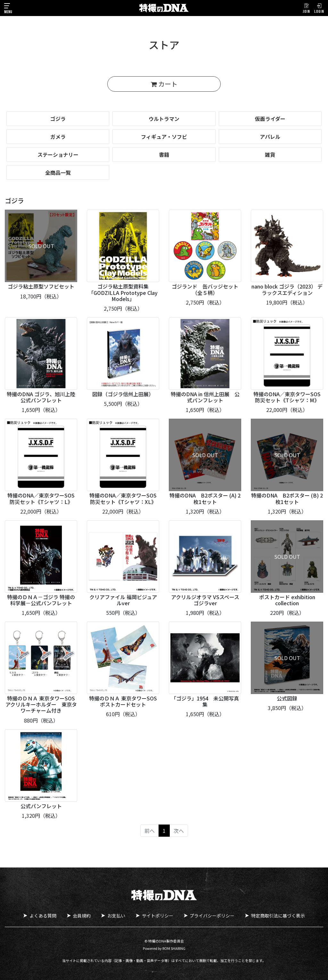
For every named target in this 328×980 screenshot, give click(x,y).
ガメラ (58, 137)
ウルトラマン (164, 119)
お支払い (116, 916)
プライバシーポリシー (212, 916)
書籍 (164, 155)
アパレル (270, 137)
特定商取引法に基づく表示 (278, 916)
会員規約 (82, 916)
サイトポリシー (158, 916)
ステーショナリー (58, 155)
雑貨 (270, 155)
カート (164, 84)
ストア (164, 45)
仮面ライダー (270, 119)
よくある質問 (43, 916)
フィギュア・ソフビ (164, 137)
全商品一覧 (58, 172)
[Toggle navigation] (8, 8)
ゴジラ (58, 119)
